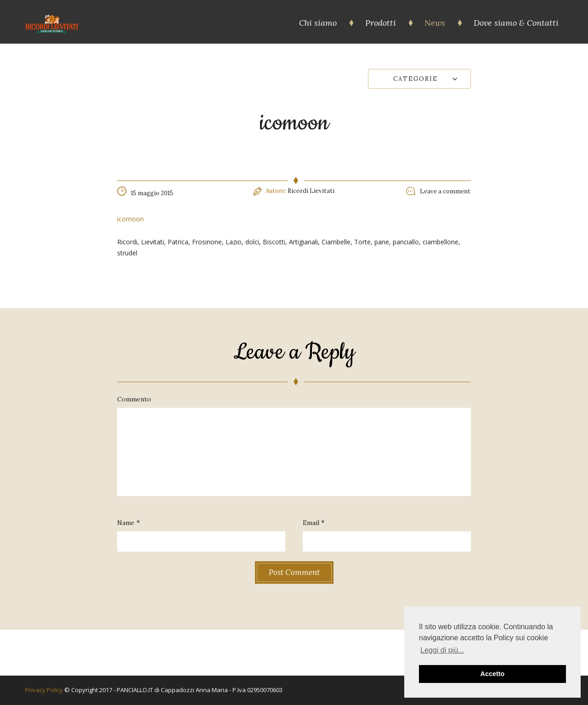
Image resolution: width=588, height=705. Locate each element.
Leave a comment (445, 191)
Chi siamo (318, 23)
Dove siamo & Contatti (516, 23)
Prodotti (381, 23)
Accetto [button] (493, 674)
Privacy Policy (45, 690)
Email (311, 523)
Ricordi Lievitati (311, 191)
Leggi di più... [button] (442, 650)
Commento (134, 399)
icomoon (130, 219)
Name (126, 523)
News (435, 23)
